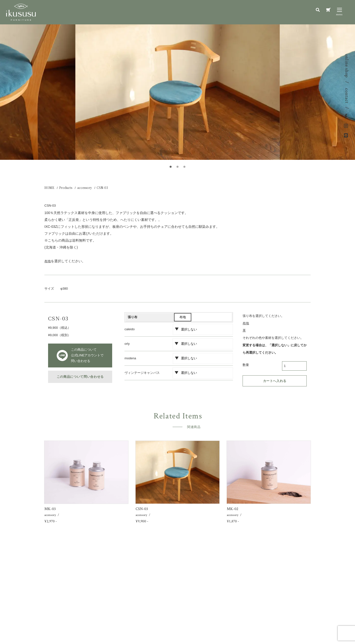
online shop (347, 66)
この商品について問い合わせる (80, 377)
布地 (183, 317)
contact (347, 96)
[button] (171, 167)
